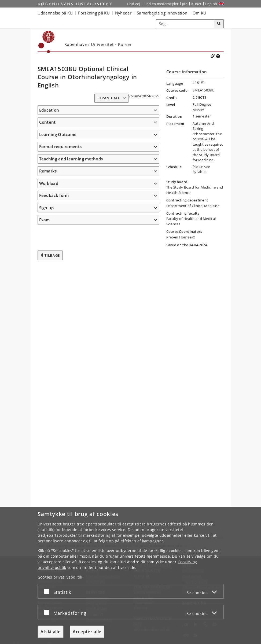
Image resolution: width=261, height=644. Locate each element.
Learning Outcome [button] (58, 161)
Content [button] (47, 130)
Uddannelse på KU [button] (55, 13)
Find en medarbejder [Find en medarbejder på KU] (161, 4)
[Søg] (219, 24)
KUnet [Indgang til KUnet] (196, 4)
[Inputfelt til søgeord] (185, 24)
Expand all (109, 98)
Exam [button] (45, 505)
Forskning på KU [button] (94, 13)
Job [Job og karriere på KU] (185, 4)
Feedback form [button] (54, 480)
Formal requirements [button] (60, 432)
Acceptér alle (87, 632)
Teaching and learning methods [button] (71, 444)
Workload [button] (49, 468)
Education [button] (49, 110)
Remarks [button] (48, 456)
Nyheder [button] (123, 13)
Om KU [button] (200, 13)
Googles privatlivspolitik (60, 577)
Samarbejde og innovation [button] (162, 13)
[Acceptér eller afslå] (48, 591)
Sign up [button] (47, 493)
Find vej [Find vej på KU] (133, 4)
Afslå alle (51, 632)
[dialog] (130, 575)
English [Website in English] (211, 4)
